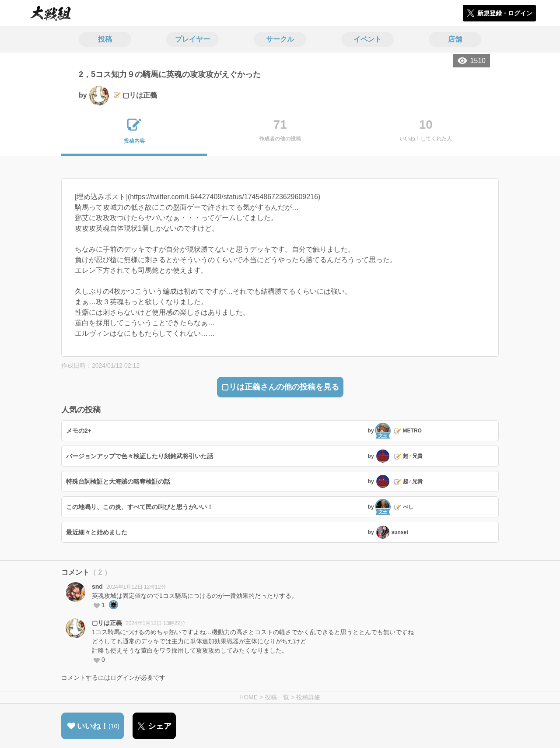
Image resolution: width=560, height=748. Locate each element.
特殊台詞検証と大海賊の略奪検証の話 (118, 481)
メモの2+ (79, 431)
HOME (248, 697)
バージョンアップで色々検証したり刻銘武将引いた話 (140, 456)
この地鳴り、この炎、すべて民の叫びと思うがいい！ (140, 507)
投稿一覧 (277, 697)
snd (97, 586)
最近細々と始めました (97, 532)
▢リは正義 (107, 623)
